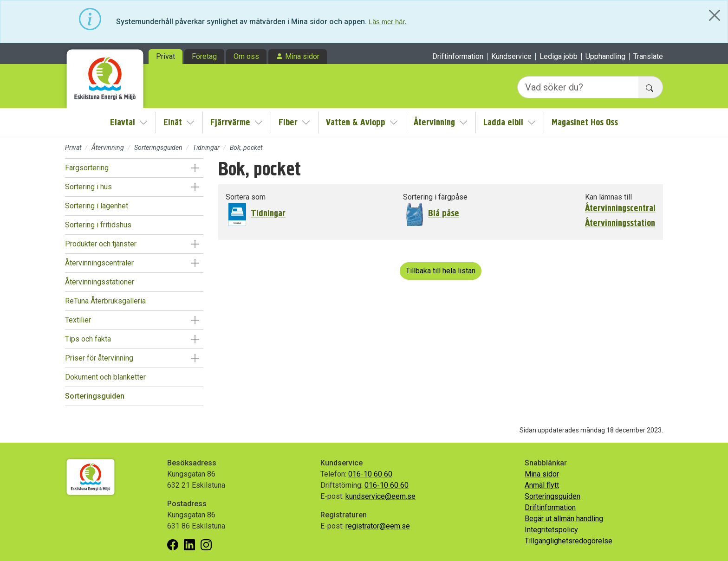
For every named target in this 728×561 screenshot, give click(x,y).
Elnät (173, 122)
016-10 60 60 (370, 474)
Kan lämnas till (608, 197)
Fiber (288, 122)
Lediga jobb (559, 57)
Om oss (246, 56)
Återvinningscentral (620, 208)
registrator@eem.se (378, 526)
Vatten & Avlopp (356, 122)
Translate (648, 57)
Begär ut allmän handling (564, 519)
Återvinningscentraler (99, 263)
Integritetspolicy (551, 530)
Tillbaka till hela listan (441, 271)
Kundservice (511, 57)
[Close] (715, 15)
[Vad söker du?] (578, 87)
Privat (166, 56)
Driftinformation (458, 57)
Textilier (78, 320)
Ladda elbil (503, 122)
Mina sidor (302, 56)
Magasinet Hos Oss (585, 122)
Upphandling (605, 57)
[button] (195, 168)
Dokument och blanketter (105, 377)
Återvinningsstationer (100, 282)
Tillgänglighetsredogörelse (569, 541)
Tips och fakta (88, 339)
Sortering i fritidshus (98, 225)
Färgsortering (87, 168)
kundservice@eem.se (380, 496)
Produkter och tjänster (101, 244)
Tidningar (206, 148)
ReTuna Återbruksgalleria (105, 301)
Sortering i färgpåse (435, 197)
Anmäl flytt (542, 485)
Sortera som (246, 197)
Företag (204, 56)
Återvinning (434, 122)
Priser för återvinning (99, 358)
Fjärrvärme (230, 122)
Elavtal (123, 122)
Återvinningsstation (620, 223)
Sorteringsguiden (158, 148)
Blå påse (444, 213)
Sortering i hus (88, 187)
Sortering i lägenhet (97, 206)
